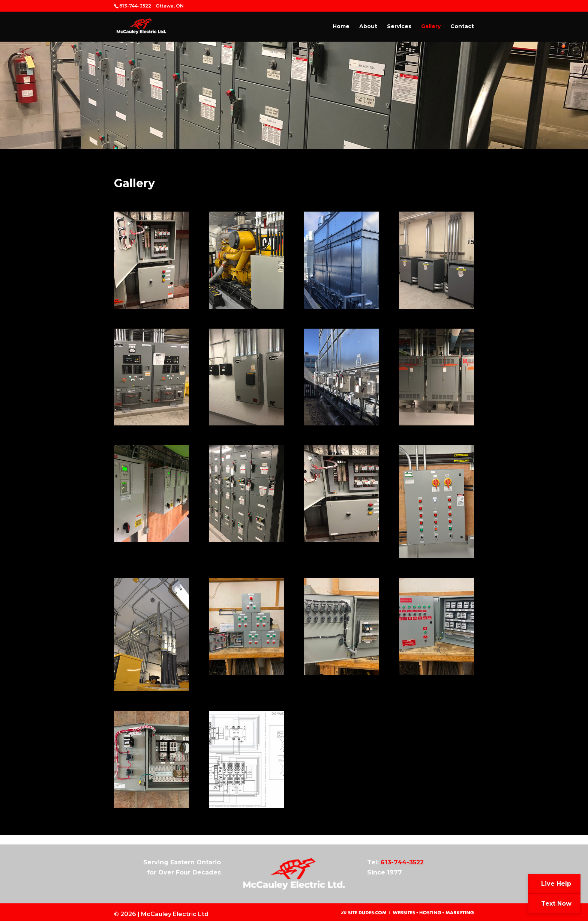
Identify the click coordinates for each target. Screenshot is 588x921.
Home (341, 27)
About (368, 27)
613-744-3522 (402, 862)
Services (399, 27)
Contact (462, 27)
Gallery (431, 27)
